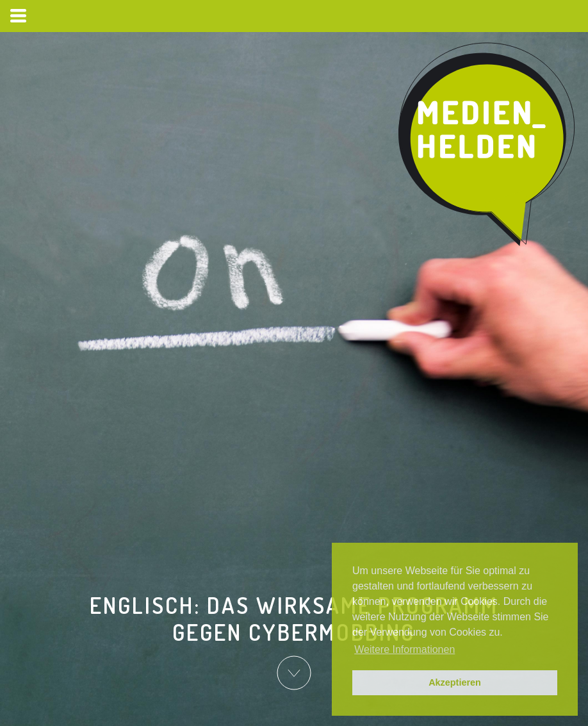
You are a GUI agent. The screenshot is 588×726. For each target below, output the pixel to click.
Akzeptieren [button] (455, 682)
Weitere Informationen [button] (404, 649)
